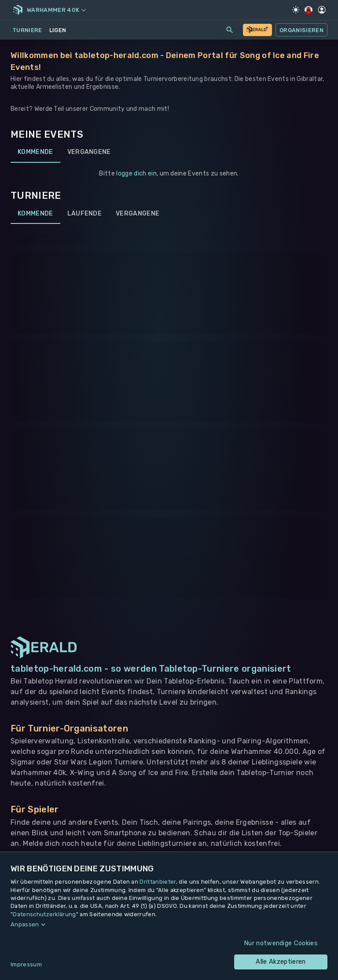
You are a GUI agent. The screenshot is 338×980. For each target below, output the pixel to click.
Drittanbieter (158, 882)
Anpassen (25, 924)
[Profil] (322, 10)
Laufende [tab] (85, 213)
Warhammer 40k (56, 10)
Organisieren (301, 30)
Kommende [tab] (35, 152)
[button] (169, 925)
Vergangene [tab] (89, 152)
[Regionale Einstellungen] (309, 10)
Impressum (26, 964)
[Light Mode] (296, 10)
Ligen (58, 30)
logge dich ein (136, 174)
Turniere (27, 30)
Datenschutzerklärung (44, 914)
